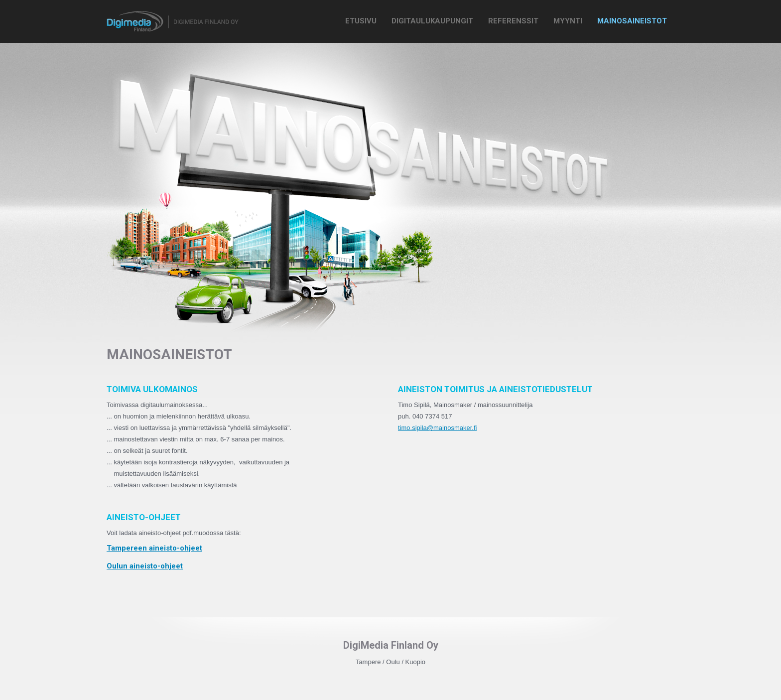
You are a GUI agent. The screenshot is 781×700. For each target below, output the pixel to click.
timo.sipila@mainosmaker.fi (437, 428)
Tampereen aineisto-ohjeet (154, 548)
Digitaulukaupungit (432, 21)
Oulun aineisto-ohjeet (145, 566)
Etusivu (361, 21)
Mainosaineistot (632, 21)
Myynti (568, 21)
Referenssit (513, 21)
